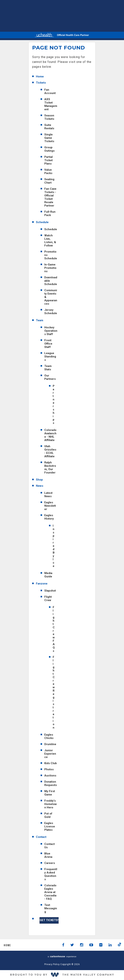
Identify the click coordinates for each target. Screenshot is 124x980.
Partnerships (54, 404)
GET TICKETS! (49, 920)
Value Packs (48, 171)
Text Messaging (51, 908)
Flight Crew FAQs (54, 629)
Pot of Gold (48, 815)
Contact (41, 837)
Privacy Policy (52, 964)
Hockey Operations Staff (51, 331)
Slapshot (50, 591)
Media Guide (48, 575)
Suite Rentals (49, 127)
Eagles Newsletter (50, 506)
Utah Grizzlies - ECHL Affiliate (50, 451)
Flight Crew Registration (54, 692)
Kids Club (51, 763)
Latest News (48, 495)
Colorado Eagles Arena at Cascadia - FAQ (50, 892)
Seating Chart (49, 181)
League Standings (50, 357)
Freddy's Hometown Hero (51, 804)
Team (40, 320)
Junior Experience (50, 754)
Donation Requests (51, 783)
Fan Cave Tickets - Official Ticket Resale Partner (50, 197)
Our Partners (50, 377)
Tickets (41, 83)
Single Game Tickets (49, 138)
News (40, 486)
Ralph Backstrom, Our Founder (50, 468)
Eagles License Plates (50, 826)
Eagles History (49, 517)
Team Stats (48, 368)
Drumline (50, 744)
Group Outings (49, 149)
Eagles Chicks (49, 736)
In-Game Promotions (50, 268)
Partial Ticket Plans (49, 160)
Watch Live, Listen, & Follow (50, 240)
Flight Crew (48, 598)
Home (40, 76)
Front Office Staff (48, 344)
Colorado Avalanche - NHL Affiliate (50, 435)
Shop (39, 480)
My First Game (50, 793)
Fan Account (50, 91)
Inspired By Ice (54, 546)
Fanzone (42, 584)
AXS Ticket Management (51, 104)
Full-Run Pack (50, 213)
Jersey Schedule (51, 312)
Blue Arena (48, 855)
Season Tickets (49, 117)
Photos (49, 769)
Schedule (42, 222)
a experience (62, 956)
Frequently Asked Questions (51, 874)
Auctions (50, 776)
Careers (50, 863)
